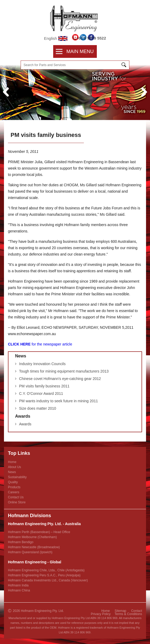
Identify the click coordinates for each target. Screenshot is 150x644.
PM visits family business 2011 (44, 386)
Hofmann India (18, 585)
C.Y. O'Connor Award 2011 (41, 394)
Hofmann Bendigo (21, 542)
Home (12, 462)
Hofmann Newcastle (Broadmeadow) (34, 547)
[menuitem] (61, 52)
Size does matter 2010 (38, 408)
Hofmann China (19, 590)
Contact (137, 611)
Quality (13, 482)
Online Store (17, 502)
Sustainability (17, 477)
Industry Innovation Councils (42, 364)
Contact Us (16, 497)
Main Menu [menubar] (75, 51)
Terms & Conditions (128, 614)
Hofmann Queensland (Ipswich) (30, 552)
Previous (8, 98)
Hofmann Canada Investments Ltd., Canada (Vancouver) (48, 580)
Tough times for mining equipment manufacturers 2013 (64, 371)
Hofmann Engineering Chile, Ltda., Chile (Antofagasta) (46, 570)
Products (14, 487)
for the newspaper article (40, 344)
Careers (14, 492)
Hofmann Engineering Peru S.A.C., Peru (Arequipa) (44, 575)
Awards (23, 416)
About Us (14, 467)
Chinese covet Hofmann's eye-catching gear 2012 (60, 379)
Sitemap (120, 611)
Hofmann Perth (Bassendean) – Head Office (39, 532)
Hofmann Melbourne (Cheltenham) (32, 537)
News (21, 356)
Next (144, 98)
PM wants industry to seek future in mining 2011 (58, 401)
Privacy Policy (101, 614)
